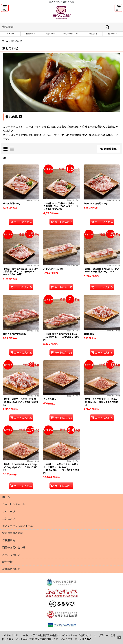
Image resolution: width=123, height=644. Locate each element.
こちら (88, 639)
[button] (5, 8)
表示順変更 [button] (109, 149)
